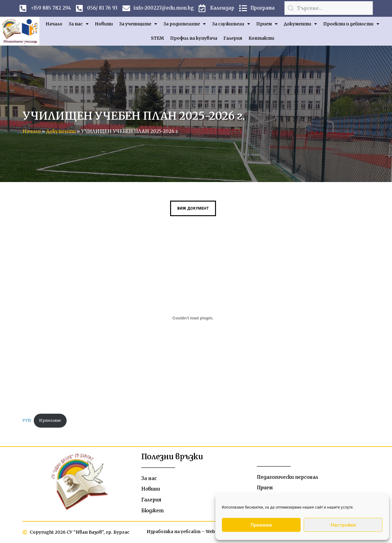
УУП (27, 420)
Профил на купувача (194, 38)
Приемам (261, 525)
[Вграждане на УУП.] (193, 318)
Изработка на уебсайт (174, 532)
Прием (267, 24)
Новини (104, 24)
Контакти (261, 38)
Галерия (233, 38)
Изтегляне (50, 420)
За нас (79, 24)
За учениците (138, 24)
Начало (54, 24)
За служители (231, 24)
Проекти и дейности (351, 24)
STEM (157, 38)
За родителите (185, 24)
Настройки (343, 525)
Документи (300, 24)
